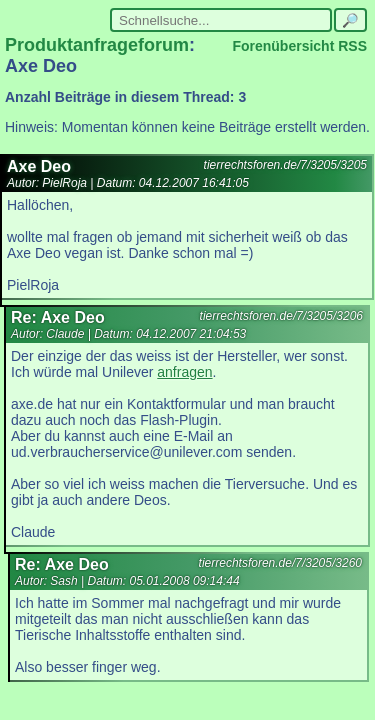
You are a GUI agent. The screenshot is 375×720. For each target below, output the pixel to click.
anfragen (184, 372)
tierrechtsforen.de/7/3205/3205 (285, 165)
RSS (352, 46)
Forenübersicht (283, 46)
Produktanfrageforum (97, 45)
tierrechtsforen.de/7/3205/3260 (280, 563)
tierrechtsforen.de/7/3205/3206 (281, 316)
